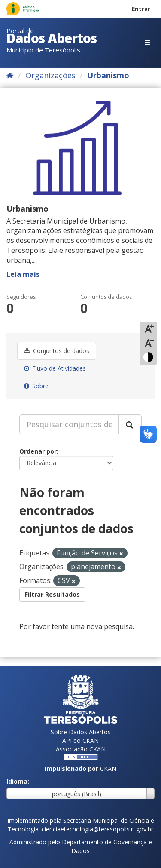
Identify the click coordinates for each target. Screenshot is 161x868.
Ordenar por (38, 451)
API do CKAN (80, 741)
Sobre (36, 386)
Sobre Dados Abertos (81, 732)
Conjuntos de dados (57, 351)
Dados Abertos (52, 38)
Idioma (17, 781)
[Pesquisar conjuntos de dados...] (69, 424)
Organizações (50, 75)
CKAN (108, 768)
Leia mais (23, 274)
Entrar (141, 9)
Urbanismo (108, 75)
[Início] (10, 75)
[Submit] (130, 424)
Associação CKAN (81, 749)
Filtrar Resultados (52, 594)
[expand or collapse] (147, 43)
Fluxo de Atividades (55, 368)
